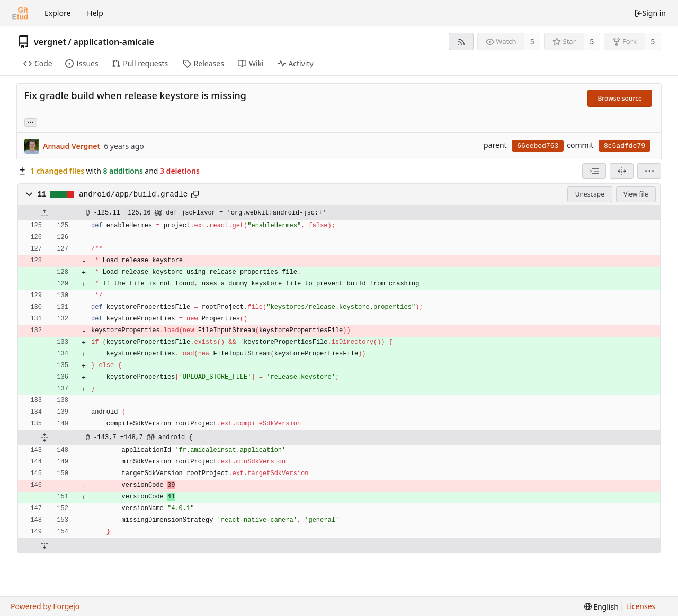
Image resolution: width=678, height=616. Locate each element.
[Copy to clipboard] (195, 194)
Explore (57, 13)
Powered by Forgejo (45, 606)
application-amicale (114, 42)
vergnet (50, 42)
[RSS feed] (461, 42)
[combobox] (594, 171)
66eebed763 (538, 146)
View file (636, 194)
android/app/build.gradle (133, 194)
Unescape (590, 194)
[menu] (649, 171)
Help (95, 13)
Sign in (650, 13)
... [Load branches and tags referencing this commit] (31, 122)
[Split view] (622, 171)
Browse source (620, 98)
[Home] (20, 13)
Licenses (641, 606)
